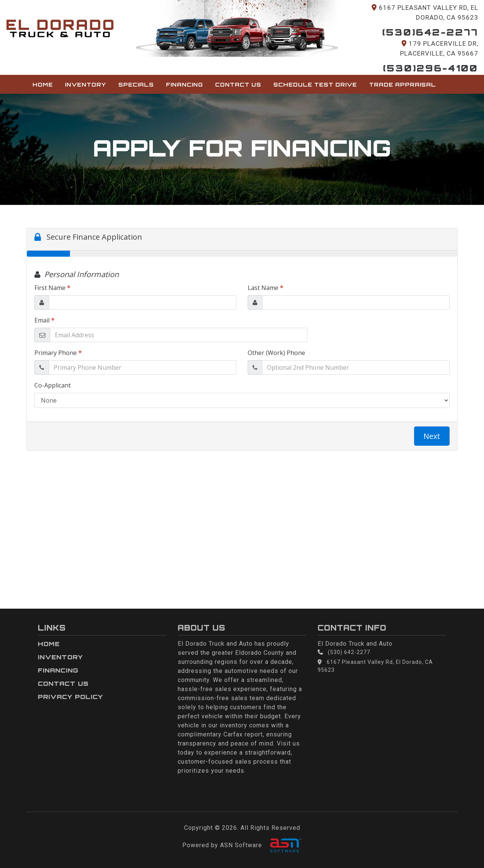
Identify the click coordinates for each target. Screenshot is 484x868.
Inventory (86, 84)
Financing (185, 84)
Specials (136, 84)
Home (43, 84)
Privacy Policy (71, 697)
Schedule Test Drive (315, 84)
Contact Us (238, 84)
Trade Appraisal (403, 84)
